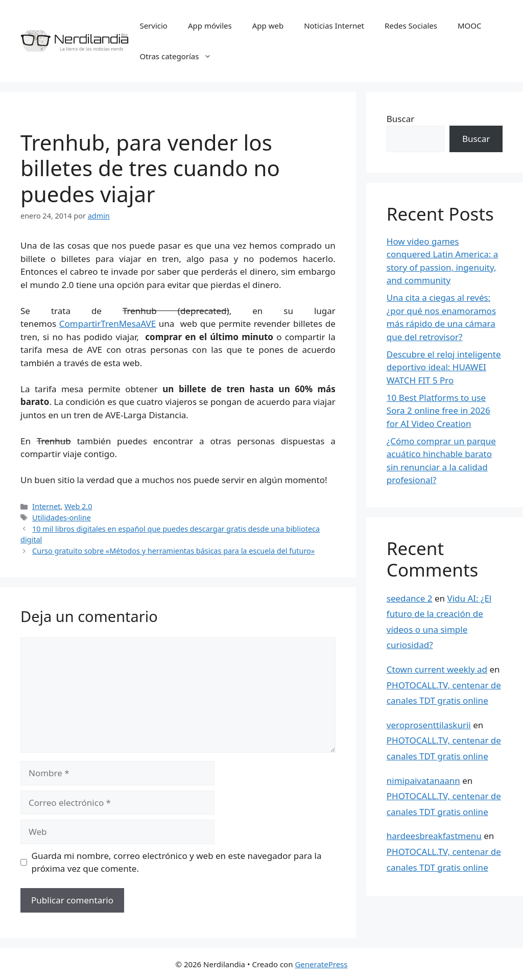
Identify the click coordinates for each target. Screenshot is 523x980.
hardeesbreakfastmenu (434, 836)
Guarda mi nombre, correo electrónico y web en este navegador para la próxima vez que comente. (177, 862)
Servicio (153, 26)
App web (268, 26)
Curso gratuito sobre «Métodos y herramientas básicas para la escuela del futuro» (173, 551)
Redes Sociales (411, 26)
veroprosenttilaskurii (429, 725)
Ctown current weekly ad (437, 669)
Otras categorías (181, 56)
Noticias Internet (334, 26)
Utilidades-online (62, 518)
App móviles (210, 26)
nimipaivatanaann (423, 781)
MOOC (470, 26)
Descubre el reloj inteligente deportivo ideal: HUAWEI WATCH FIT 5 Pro (444, 367)
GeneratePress (321, 964)
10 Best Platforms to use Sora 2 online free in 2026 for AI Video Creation (438, 411)
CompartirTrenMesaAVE (108, 324)
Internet (46, 506)
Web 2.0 (78, 506)
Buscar (400, 119)
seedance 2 (410, 598)
